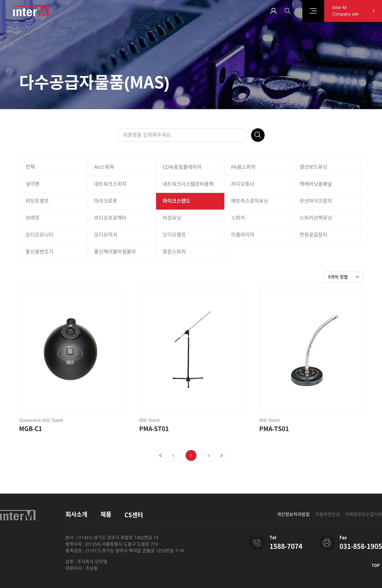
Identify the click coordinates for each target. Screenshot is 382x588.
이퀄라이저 (243, 235)
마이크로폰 (106, 201)
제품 (106, 514)
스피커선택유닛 (316, 218)
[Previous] (160, 455)
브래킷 (33, 218)
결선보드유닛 (314, 167)
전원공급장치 (314, 235)
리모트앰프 (37, 201)
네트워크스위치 (110, 184)
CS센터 (134, 515)
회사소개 (76, 514)
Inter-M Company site (345, 11)
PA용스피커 (243, 167)
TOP (376, 565)
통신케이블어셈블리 (115, 252)
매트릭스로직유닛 (250, 201)
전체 (30, 167)
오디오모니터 (40, 235)
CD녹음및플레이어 (182, 167)
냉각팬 (33, 184)
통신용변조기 (40, 252)
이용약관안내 (327, 514)
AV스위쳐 (104, 167)
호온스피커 (174, 252)
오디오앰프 (174, 235)
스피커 (238, 218)
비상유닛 (172, 218)
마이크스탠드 (177, 201)
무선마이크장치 (316, 201)
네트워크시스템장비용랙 (188, 184)
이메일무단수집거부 (364, 514)
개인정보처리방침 (293, 514)
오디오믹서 (106, 235)
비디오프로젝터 (110, 218)
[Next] (208, 455)
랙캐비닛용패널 (316, 184)
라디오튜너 (243, 184)
